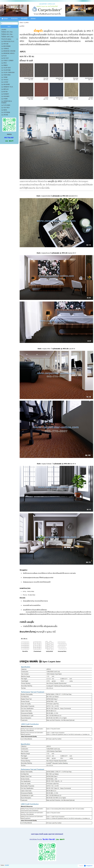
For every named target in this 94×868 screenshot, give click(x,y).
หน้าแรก (21, 23)
